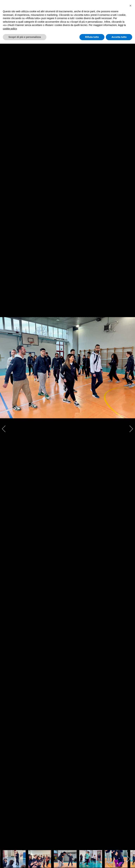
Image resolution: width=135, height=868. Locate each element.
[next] (129, 429)
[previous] (6, 429)
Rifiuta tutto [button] (92, 37)
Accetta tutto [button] (119, 37)
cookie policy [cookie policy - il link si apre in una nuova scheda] (10, 29)
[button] (130, 6)
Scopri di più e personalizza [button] (25, 37)
